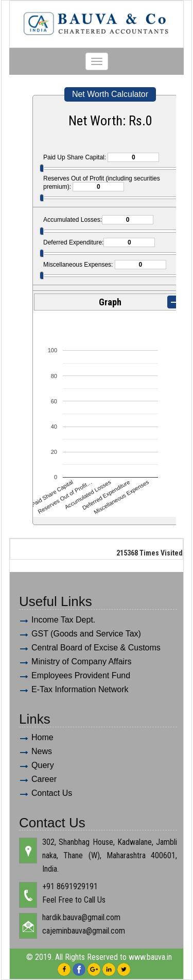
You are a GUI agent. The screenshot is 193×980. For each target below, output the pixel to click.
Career (44, 779)
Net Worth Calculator (110, 94)
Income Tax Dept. (63, 620)
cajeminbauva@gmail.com (84, 931)
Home (42, 737)
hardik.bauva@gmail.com (81, 917)
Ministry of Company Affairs (81, 662)
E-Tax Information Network (80, 689)
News (42, 751)
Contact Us (52, 793)
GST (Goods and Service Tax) (86, 634)
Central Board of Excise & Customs (96, 648)
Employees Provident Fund (81, 675)
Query (43, 765)
